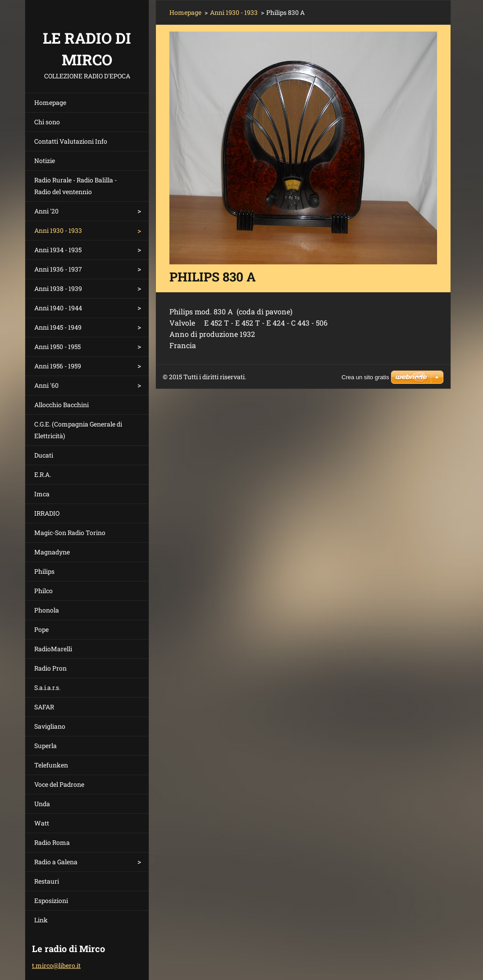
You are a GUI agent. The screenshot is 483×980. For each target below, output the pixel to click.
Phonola (47, 610)
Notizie (45, 161)
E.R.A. (43, 474)
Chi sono (47, 122)
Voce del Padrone (59, 784)
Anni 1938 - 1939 (58, 288)
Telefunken (51, 765)
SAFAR (44, 707)
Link (41, 920)
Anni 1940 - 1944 (58, 308)
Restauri (47, 881)
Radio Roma (52, 842)
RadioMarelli (53, 649)
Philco (43, 591)
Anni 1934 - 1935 (58, 250)
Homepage (50, 102)
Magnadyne (52, 552)
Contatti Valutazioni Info (71, 141)
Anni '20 (46, 211)
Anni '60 (46, 385)
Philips (44, 571)
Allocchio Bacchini (62, 405)
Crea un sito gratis (365, 377)
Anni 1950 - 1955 (57, 347)
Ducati (44, 455)
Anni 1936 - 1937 (58, 269)
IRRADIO (47, 513)
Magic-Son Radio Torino (70, 533)
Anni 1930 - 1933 (58, 230)
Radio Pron (50, 668)
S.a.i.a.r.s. (47, 687)
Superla (46, 746)
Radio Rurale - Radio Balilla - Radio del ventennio (75, 186)
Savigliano (50, 726)
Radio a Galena (56, 862)
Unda (42, 804)
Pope (41, 629)
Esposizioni (51, 901)
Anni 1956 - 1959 (58, 366)
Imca (42, 494)
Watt (42, 823)
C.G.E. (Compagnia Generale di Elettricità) (78, 430)
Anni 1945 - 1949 (58, 327)
